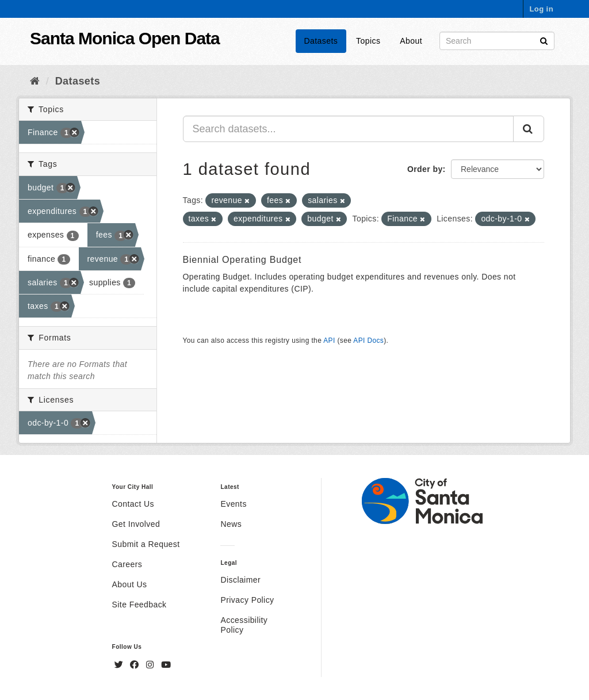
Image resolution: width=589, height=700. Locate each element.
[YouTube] (166, 665)
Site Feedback (139, 605)
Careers (127, 564)
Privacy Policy (247, 600)
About (411, 41)
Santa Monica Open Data (125, 38)
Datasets (321, 41)
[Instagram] (151, 665)
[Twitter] (120, 665)
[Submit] (544, 40)
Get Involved (136, 524)
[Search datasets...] (349, 129)
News (231, 524)
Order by (425, 169)
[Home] (35, 81)
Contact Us (133, 504)
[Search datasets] (497, 41)
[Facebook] (136, 665)
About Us (130, 584)
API (329, 341)
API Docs (368, 341)
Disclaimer (240, 580)
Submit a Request (146, 544)
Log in (541, 9)
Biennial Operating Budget (242, 260)
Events (233, 504)
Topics (368, 41)
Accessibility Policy (244, 625)
